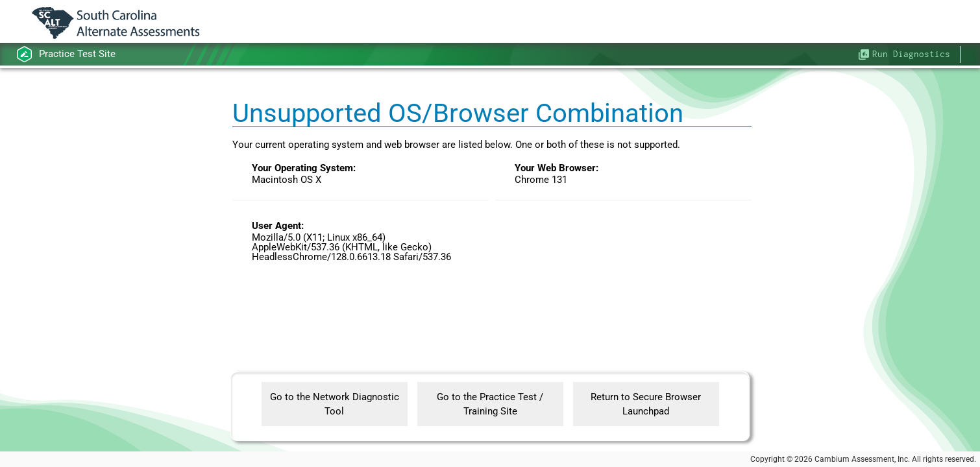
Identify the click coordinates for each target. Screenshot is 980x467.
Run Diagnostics (911, 54)
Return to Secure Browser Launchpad (646, 404)
